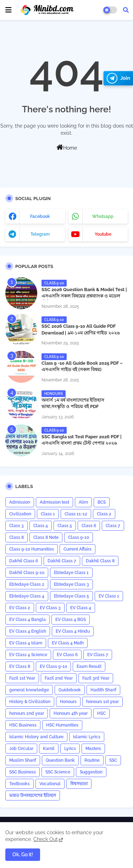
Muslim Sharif (23, 760)
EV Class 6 (67, 655)
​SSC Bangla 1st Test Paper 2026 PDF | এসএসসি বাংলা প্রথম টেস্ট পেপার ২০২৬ (82, 440)
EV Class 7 (98, 655)
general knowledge (29, 690)
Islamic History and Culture (36, 737)
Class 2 (104, 514)
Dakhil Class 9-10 (27, 573)
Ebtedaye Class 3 (71, 584)
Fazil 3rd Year (96, 678)
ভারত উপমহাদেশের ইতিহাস (33, 795)
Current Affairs (77, 549)
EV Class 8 (20, 666)
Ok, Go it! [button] (23, 854)
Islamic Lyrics (87, 737)
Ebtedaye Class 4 (27, 596)
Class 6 (89, 526)
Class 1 (48, 514)
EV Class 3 (50, 608)
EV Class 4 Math (68, 643)
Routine (92, 760)
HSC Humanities (62, 725)
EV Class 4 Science (28, 655)
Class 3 (16, 526)
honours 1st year (102, 702)
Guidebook (70, 690)
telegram (40, 234)
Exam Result (89, 666)
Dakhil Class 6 (24, 561)
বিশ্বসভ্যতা (79, 784)
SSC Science (58, 772)
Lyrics (70, 749)
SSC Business (23, 772)
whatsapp (103, 216)
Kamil (49, 749)
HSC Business (23, 725)
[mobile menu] (9, 10)
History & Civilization (30, 702)
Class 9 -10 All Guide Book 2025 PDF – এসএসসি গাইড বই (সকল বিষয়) (82, 366)
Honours (68, 702)
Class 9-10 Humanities (32, 549)
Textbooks (20, 784)
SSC (113, 760)
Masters (93, 749)
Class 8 (16, 537)
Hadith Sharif (103, 690)
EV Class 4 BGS (71, 620)
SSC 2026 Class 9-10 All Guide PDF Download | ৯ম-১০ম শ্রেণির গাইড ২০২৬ (81, 329)
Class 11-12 (76, 514)
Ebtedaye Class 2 (27, 584)
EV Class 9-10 (53, 666)
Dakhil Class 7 (62, 561)
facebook (40, 216)
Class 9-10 (79, 537)
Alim (83, 502)
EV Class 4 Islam (26, 643)
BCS (102, 502)
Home (67, 147)
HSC (101, 713)
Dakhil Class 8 (100, 561)
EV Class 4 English (28, 631)
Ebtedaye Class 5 (71, 596)
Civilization (20, 514)
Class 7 (113, 526)
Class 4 (41, 526)
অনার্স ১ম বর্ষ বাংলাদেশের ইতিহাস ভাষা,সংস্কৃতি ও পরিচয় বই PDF (73, 403)
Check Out (46, 839)
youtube (103, 234)
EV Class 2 (20, 608)
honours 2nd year (27, 713)
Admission (20, 502)
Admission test (54, 502)
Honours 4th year (71, 713)
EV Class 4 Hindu (73, 631)
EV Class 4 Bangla (27, 620)
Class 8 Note (46, 537)
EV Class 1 (109, 596)
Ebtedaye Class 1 (71, 573)
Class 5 (65, 526)
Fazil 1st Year (22, 678)
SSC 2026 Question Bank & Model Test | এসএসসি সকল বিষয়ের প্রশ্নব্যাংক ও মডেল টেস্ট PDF (84, 296)
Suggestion (91, 772)
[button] (126, 10)
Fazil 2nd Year (59, 678)
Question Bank (60, 760)
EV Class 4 (81, 608)
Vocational (50, 784)
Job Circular (21, 749)
